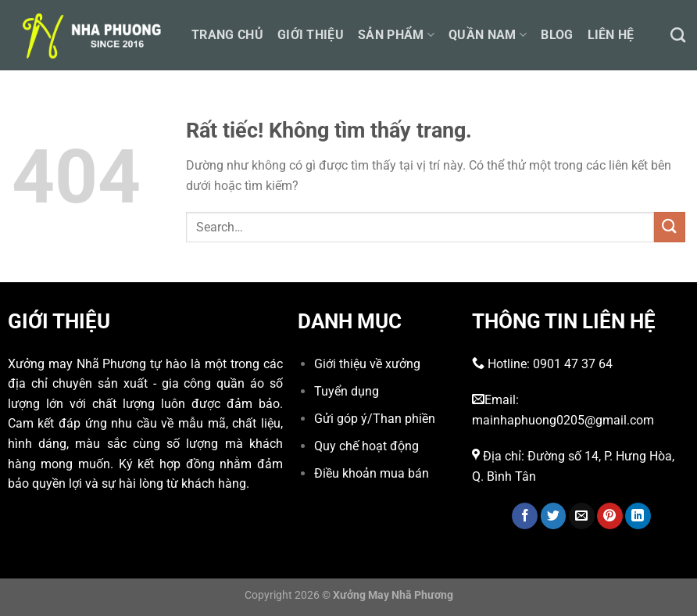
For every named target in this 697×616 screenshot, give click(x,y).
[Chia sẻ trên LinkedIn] (638, 516)
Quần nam (488, 35)
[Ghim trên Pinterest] (610, 516)
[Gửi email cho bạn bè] (582, 516)
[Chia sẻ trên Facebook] (525, 516)
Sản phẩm (396, 35)
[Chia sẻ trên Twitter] (554, 516)
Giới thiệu (311, 35)
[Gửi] (670, 227)
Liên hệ (611, 35)
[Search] (678, 35)
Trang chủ (227, 35)
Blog (557, 35)
